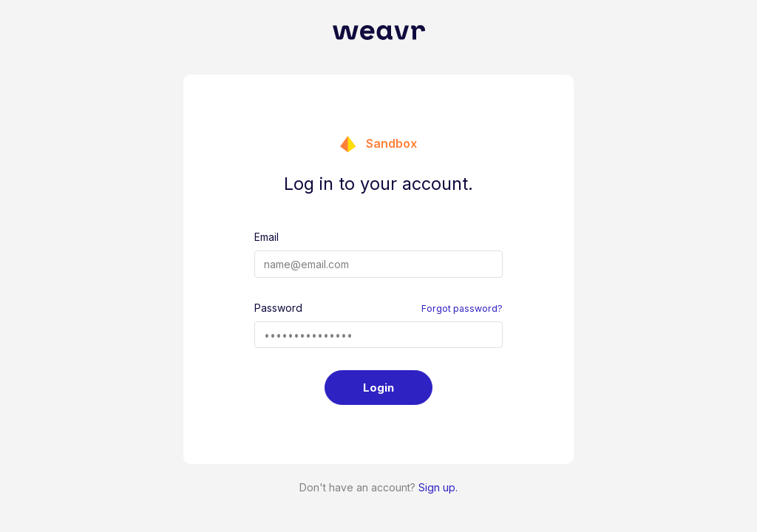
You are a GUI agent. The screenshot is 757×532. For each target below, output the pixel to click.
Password (278, 308)
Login (378, 388)
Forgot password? (462, 308)
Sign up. (438, 487)
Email (267, 237)
